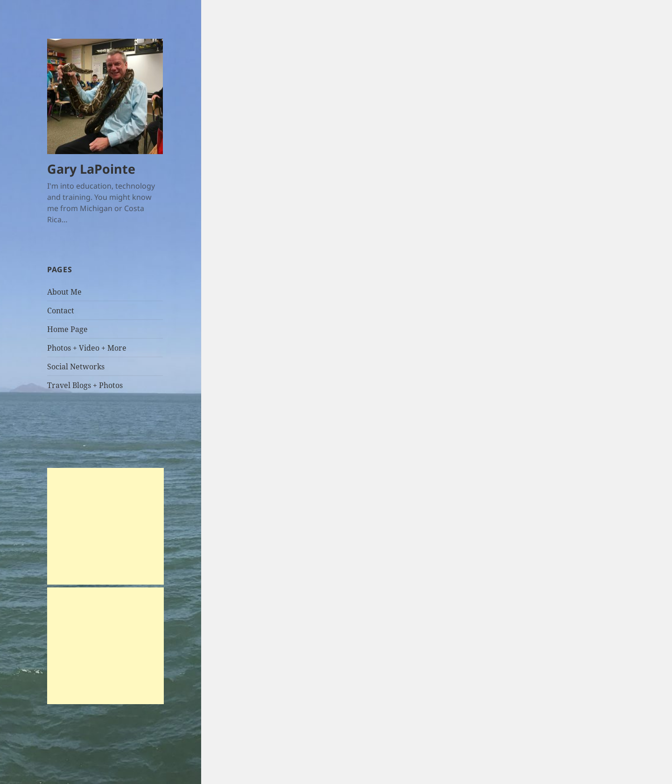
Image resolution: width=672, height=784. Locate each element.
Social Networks (76, 367)
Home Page (67, 329)
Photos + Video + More (87, 348)
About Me (64, 292)
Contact (61, 311)
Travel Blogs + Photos (85, 385)
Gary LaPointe (91, 169)
